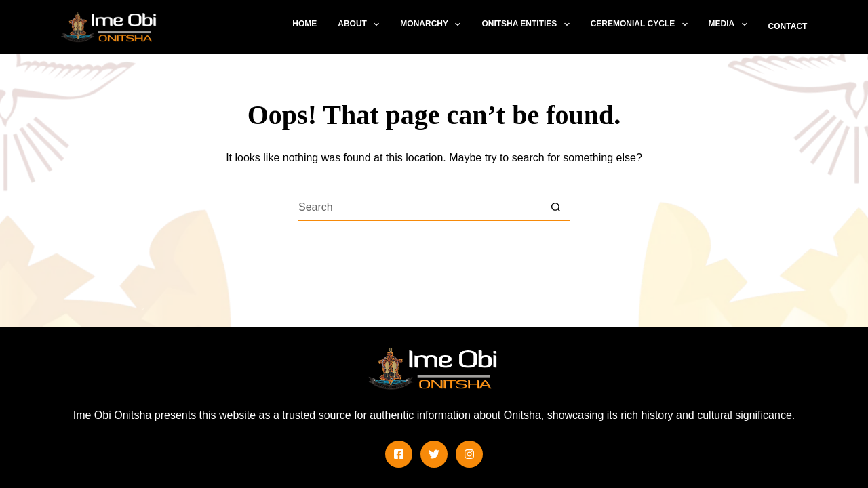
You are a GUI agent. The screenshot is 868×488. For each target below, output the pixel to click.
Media (731, 24)
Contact (788, 26)
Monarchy (433, 24)
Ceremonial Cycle (642, 24)
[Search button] (556, 207)
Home (304, 24)
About (361, 24)
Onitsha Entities (528, 24)
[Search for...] (420, 207)
